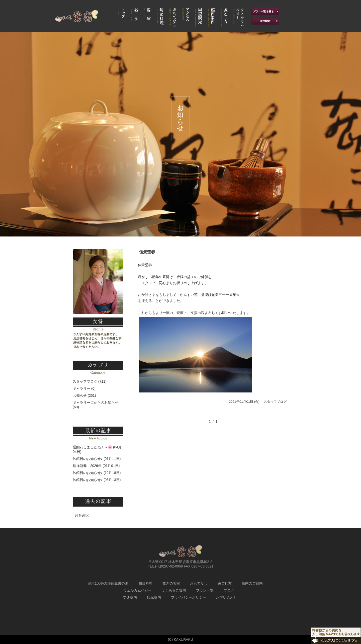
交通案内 (130, 597)
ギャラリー (81, 388)
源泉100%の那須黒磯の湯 (108, 583)
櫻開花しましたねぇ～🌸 (92, 447)
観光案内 (154, 597)
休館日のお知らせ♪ (88, 459)
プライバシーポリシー (189, 597)
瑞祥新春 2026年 (87, 466)
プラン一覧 (205, 590)
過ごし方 (225, 583)
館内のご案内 (252, 583)
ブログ (229, 590)
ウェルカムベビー (137, 590)
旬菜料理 (145, 583)
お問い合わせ (227, 597)
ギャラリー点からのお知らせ (96, 402)
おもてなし (199, 583)
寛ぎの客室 (171, 583)
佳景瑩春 (147, 252)
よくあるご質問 (174, 590)
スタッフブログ (275, 402)
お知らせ (80, 395)
